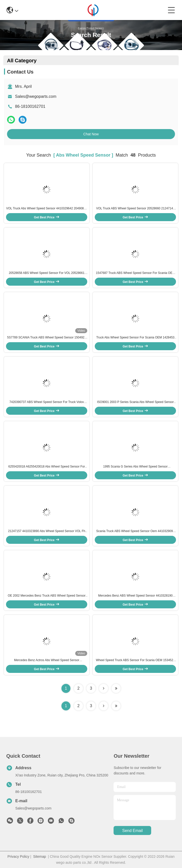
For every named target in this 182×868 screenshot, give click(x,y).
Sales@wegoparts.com (36, 96)
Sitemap (39, 856)
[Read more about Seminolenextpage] (104, 706)
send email (133, 831)
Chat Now (91, 134)
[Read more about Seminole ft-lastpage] (116, 706)
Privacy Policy (18, 856)
